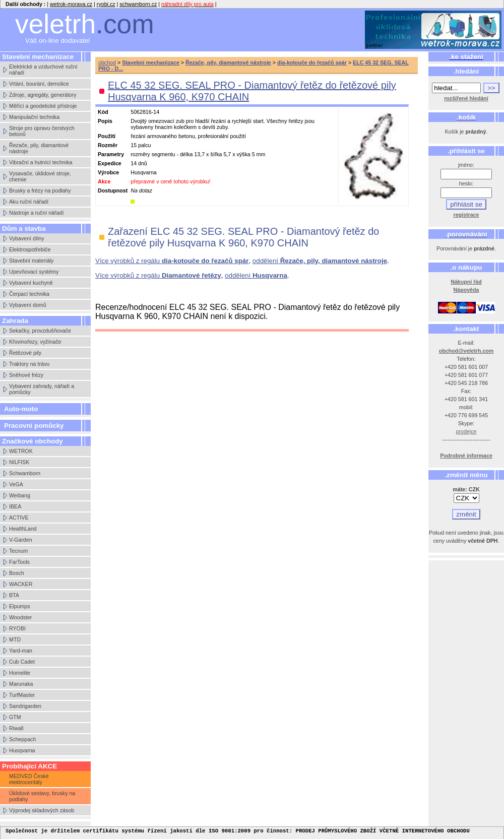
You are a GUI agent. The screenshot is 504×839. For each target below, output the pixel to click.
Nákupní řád (466, 282)
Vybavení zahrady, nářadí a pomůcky (42, 389)
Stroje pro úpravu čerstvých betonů (42, 131)
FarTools (19, 562)
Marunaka (21, 684)
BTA (14, 595)
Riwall (16, 728)
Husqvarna (22, 750)
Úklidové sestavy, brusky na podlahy (42, 796)
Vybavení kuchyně (31, 283)
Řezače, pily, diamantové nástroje (39, 148)
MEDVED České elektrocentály (29, 779)
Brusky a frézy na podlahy (40, 190)
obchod (107, 62)
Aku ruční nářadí (29, 202)
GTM (15, 717)
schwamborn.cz (138, 4)
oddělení (320, 261)
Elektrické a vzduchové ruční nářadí (43, 70)
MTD (15, 639)
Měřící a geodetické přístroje (43, 106)
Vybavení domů (28, 305)
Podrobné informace (466, 456)
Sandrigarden (25, 706)
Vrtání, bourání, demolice (39, 84)
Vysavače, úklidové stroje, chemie (40, 176)
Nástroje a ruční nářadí (36, 213)
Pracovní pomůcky (34, 426)
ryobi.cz (106, 4)
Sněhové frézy (26, 375)
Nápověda (466, 290)
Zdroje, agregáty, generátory (43, 95)
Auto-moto (21, 409)
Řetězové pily (25, 353)
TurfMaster (22, 695)
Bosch (17, 573)
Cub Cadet (22, 662)
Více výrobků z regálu (172, 261)
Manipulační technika (34, 117)
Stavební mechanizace (151, 62)
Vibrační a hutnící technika (41, 162)
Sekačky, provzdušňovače (40, 331)
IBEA (15, 506)
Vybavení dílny (27, 238)
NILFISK (19, 462)
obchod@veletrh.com (466, 351)
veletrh (85, 24)
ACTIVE (19, 518)
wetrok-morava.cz (71, 4)
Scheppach (22, 739)
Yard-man (21, 651)
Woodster (20, 617)
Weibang (20, 495)
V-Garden (21, 540)
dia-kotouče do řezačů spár (312, 62)
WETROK (21, 451)
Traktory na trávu (29, 364)
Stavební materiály (31, 261)
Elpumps (19, 606)
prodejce (466, 431)
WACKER (21, 584)
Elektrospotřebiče (30, 249)
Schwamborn (25, 473)
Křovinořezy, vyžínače (35, 342)
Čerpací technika (29, 294)
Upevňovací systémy (34, 272)
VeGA (16, 484)
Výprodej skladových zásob (42, 810)
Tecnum (18, 551)
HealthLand (23, 529)
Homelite (20, 673)
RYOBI (17, 628)
